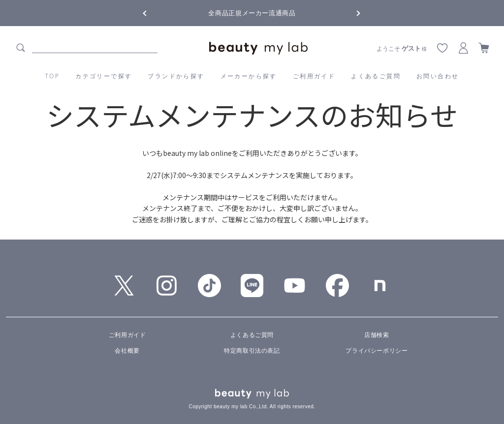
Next (350, 12)
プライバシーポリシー (377, 351)
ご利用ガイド (314, 76)
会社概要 (127, 351)
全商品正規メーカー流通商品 (252, 13)
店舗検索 (377, 335)
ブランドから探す (176, 76)
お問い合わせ (438, 76)
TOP (53, 76)
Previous (154, 12)
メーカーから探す (249, 76)
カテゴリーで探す (104, 76)
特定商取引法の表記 (252, 351)
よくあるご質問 (376, 76)
